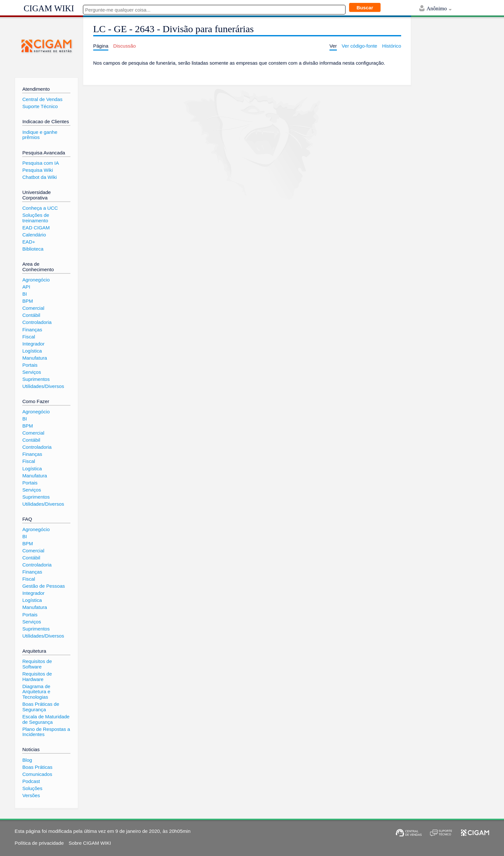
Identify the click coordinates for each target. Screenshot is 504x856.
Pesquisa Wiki (37, 170)
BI (24, 294)
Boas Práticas (37, 767)
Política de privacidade (39, 843)
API (26, 287)
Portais (30, 365)
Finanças (32, 330)
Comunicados (37, 774)
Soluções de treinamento (36, 218)
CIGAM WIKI (49, 8)
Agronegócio (36, 280)
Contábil (31, 315)
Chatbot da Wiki (39, 177)
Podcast (31, 781)
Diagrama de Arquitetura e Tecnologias (36, 692)
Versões (31, 795)
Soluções (32, 788)
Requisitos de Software (37, 664)
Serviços (32, 372)
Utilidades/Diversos (43, 386)
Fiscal (29, 337)
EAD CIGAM (36, 228)
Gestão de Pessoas (44, 586)
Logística (32, 351)
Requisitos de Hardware (37, 677)
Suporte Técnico (40, 106)
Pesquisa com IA (40, 163)
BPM (27, 301)
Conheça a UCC (40, 208)
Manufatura (35, 358)
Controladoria (37, 322)
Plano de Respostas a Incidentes (46, 732)
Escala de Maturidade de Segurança (46, 719)
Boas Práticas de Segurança (41, 707)
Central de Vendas (42, 99)
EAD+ (29, 242)
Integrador (33, 344)
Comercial (33, 308)
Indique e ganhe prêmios (40, 135)
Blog (27, 760)
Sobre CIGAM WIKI (90, 843)
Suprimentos (36, 379)
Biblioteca (33, 249)
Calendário (34, 235)
